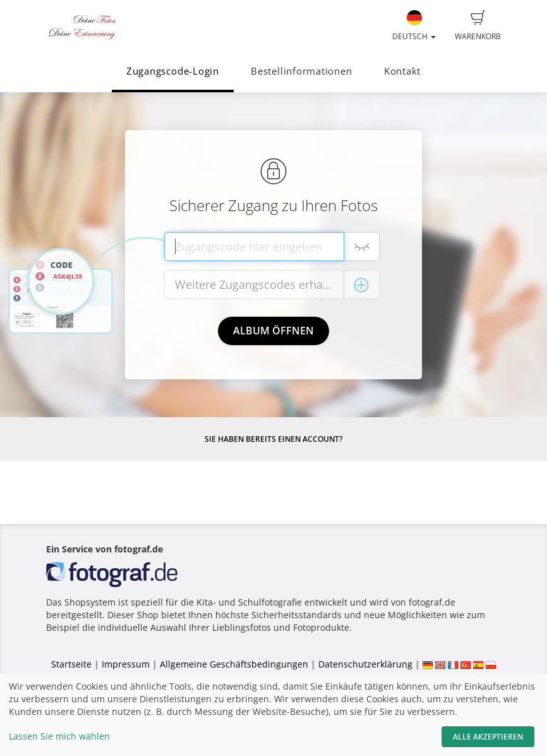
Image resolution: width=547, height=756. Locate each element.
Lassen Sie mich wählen (59, 736)
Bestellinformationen (301, 71)
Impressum (126, 664)
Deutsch (414, 26)
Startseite (71, 664)
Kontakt (402, 71)
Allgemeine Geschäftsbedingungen (234, 664)
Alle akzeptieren (488, 737)
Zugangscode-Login (173, 71)
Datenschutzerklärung (365, 664)
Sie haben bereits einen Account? (273, 439)
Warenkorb (478, 26)
